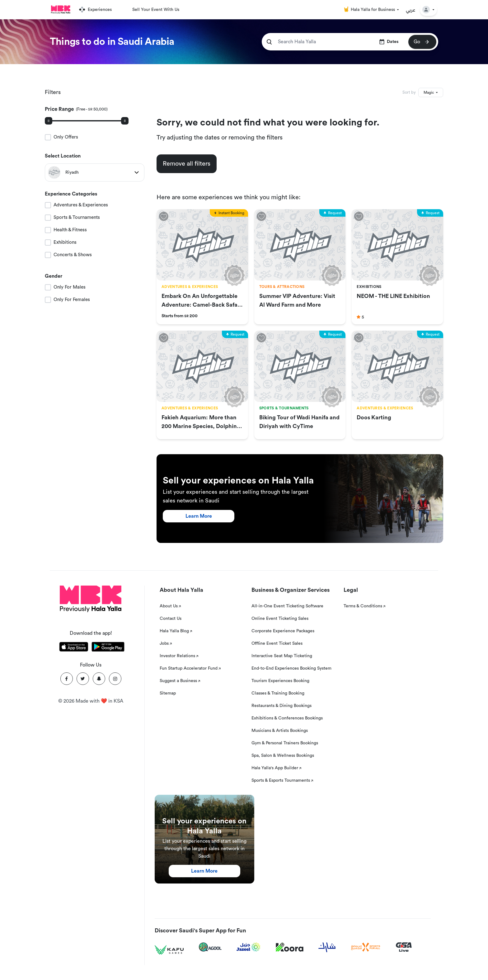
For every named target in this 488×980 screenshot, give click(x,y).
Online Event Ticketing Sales (280, 619)
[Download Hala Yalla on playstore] (108, 648)
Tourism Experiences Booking (280, 681)
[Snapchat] (99, 679)
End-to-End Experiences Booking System (291, 668)
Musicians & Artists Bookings (280, 731)
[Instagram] (115, 679)
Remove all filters (187, 164)
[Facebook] (67, 679)
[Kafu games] (169, 950)
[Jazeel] (249, 947)
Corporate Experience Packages (283, 631)
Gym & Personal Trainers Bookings (285, 743)
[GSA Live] (404, 947)
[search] (269, 42)
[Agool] (210, 947)
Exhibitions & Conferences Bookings (287, 718)
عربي (411, 10)
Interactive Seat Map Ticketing (282, 656)
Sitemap (168, 693)
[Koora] (290, 947)
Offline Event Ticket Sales (277, 643)
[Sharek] (327, 947)
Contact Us (171, 619)
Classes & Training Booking (278, 693)
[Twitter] (83, 679)
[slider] (49, 121)
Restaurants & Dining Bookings (282, 706)
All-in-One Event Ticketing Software (287, 606)
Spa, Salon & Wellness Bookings (283, 756)
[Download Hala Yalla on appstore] (74, 648)
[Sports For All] (366, 947)
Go (422, 42)
